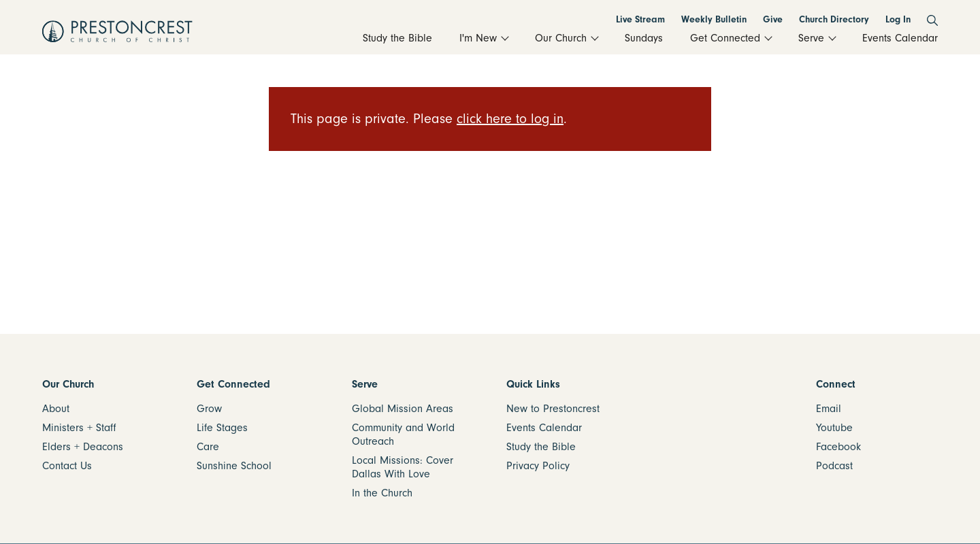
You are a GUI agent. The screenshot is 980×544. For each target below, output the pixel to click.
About (56, 409)
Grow (209, 409)
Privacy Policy (538, 466)
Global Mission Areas (403, 409)
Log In (898, 19)
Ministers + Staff (79, 428)
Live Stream (640, 19)
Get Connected (233, 384)
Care (208, 447)
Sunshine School (234, 466)
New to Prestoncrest (553, 409)
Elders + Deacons (83, 447)
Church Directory (834, 19)
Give (773, 19)
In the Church (382, 493)
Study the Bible (541, 447)
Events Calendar (544, 428)
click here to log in (510, 119)
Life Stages (222, 428)
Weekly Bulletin (714, 19)
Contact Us (67, 466)
